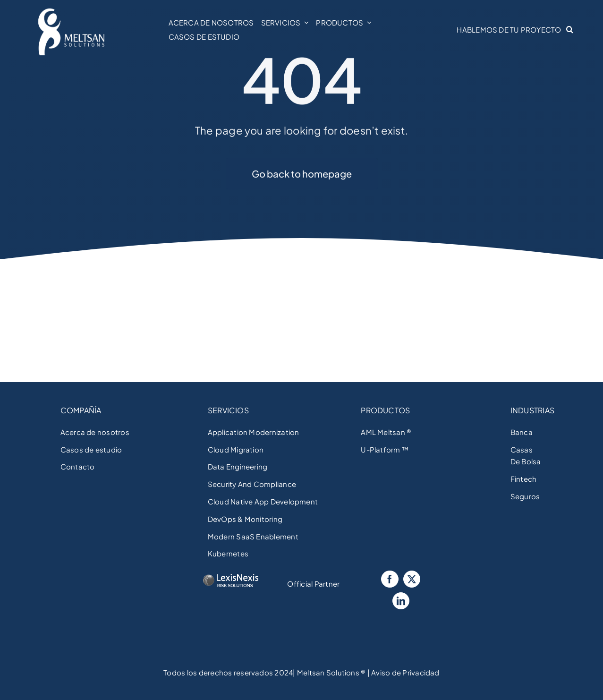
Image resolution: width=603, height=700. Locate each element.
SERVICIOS (228, 410)
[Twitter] (412, 579)
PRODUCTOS (385, 410)
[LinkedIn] (401, 601)
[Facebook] (390, 579)
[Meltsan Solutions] (71, 10)
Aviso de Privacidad (405, 672)
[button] (572, 30)
